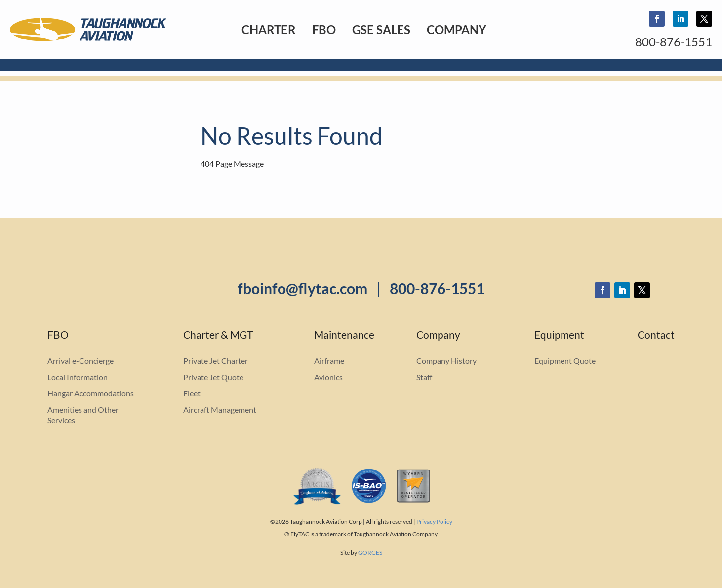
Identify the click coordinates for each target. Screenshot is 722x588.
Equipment (559, 336)
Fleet (192, 393)
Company (457, 29)
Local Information (78, 377)
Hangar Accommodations (91, 393)
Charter (269, 29)
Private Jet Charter (216, 361)
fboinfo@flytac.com (302, 288)
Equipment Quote (565, 361)
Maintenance (344, 336)
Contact (656, 336)
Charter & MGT (218, 336)
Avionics (328, 377)
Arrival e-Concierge (80, 361)
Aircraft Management (220, 410)
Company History (446, 361)
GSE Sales (381, 29)
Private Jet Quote (213, 377)
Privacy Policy (434, 522)
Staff (424, 377)
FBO (324, 29)
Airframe (329, 361)
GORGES (370, 553)
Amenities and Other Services (83, 415)
